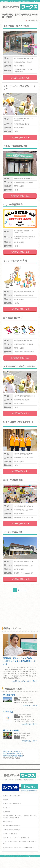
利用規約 (6, 800)
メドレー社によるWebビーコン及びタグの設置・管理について (20, 843)
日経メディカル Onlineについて (12, 804)
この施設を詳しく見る (20, 78)
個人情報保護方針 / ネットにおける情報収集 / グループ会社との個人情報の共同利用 (20, 817)
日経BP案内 (7, 812)
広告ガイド (7, 808)
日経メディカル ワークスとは (12, 796)
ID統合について (8, 822)
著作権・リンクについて (10, 834)
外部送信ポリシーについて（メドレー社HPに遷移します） (19, 849)
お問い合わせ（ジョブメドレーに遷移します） (17, 838)
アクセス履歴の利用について (12, 830)
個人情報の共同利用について (12, 826)
